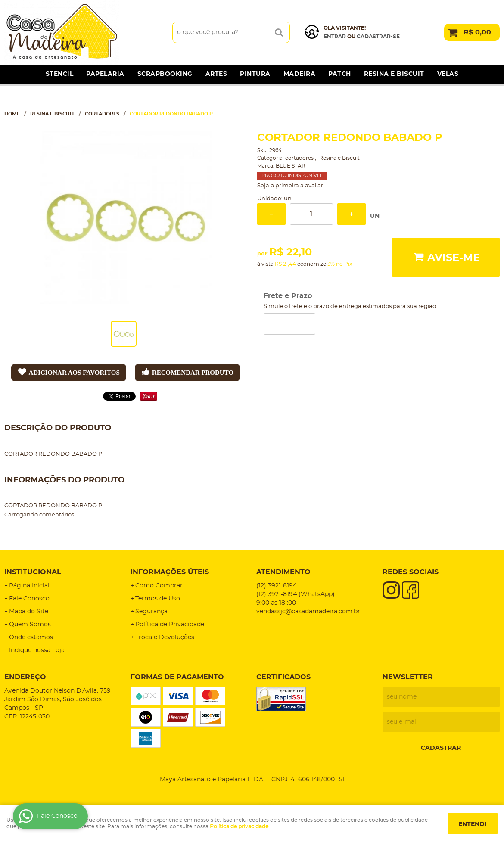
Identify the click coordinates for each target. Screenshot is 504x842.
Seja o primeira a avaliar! (291, 186)
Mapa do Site (29, 612)
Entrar (335, 37)
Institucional (33, 572)
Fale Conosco (29, 599)
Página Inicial (29, 586)
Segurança (151, 612)
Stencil (60, 74)
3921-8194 (277, 586)
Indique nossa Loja (37, 650)
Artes (216, 74)
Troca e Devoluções (165, 637)
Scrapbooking (165, 74)
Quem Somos (30, 625)
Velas (448, 74)
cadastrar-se (378, 37)
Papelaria (105, 74)
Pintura (255, 74)
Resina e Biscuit (394, 74)
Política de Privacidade (170, 625)
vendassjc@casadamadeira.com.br (308, 612)
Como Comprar (159, 586)
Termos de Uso (158, 599)
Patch (340, 74)
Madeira (300, 74)
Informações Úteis (170, 572)
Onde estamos (31, 637)
